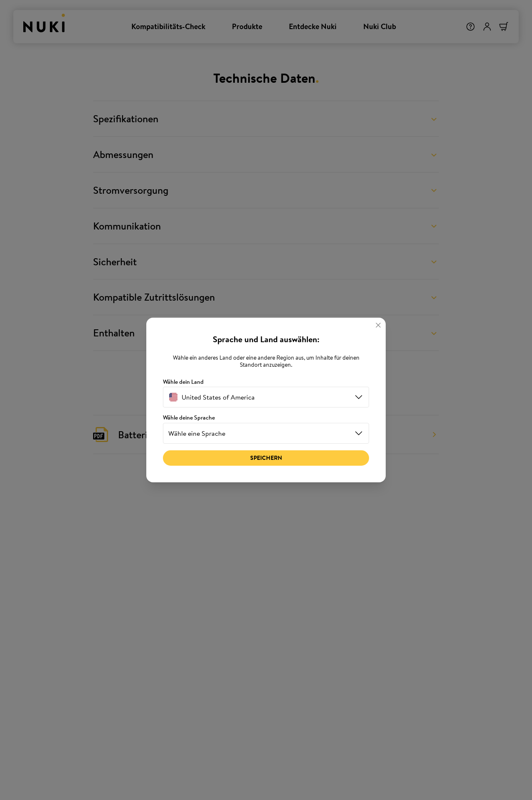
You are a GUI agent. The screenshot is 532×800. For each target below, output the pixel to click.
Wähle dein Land (183, 382)
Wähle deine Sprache (189, 418)
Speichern (266, 458)
